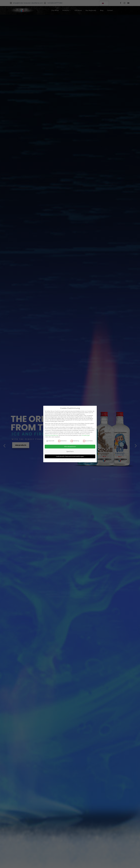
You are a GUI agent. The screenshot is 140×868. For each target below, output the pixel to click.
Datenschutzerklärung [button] (71, 460)
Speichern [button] (70, 451)
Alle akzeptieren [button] (70, 446)
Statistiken (62, 441)
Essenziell (50, 441)
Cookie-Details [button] (62, 460)
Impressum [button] (79, 460)
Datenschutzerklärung (51, 435)
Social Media (88, 441)
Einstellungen (86, 435)
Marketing (75, 441)
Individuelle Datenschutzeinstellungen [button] (70, 456)
